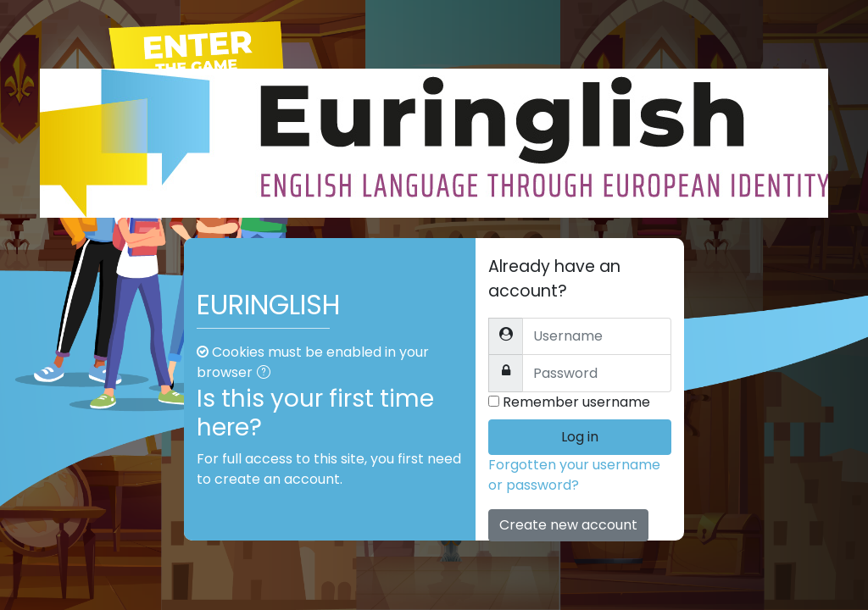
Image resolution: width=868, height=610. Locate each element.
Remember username (576, 402)
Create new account (568, 525)
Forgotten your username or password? (574, 475)
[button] (267, 374)
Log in (580, 437)
